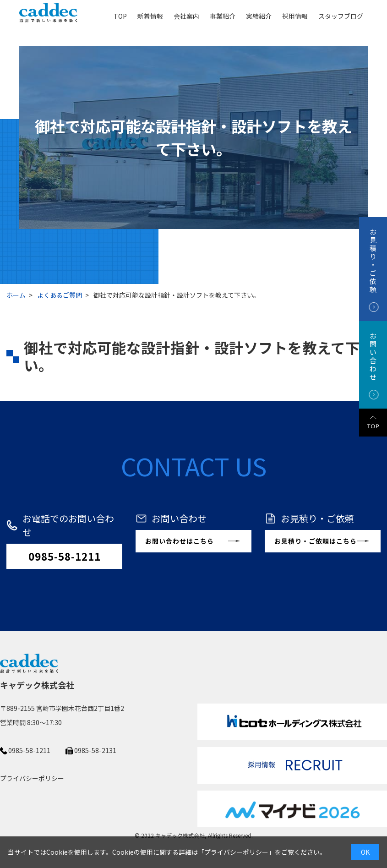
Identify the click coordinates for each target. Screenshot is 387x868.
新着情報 (150, 16)
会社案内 (186, 16)
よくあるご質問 (60, 295)
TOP (120, 16)
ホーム (16, 295)
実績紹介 (259, 16)
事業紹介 (223, 16)
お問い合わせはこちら (180, 541)
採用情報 (295, 16)
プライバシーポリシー (236, 852)
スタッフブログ (341, 16)
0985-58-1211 (65, 556)
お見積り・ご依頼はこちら (316, 541)
